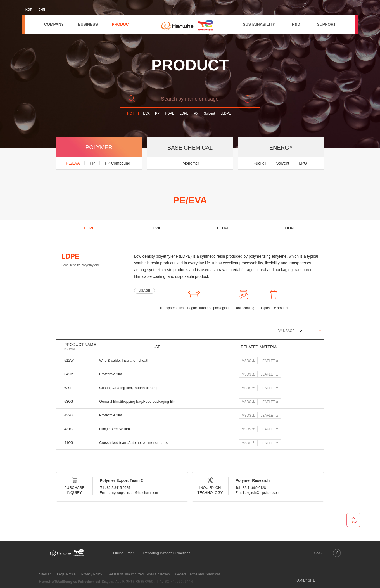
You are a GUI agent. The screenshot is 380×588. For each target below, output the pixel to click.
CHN (42, 10)
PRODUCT (121, 24)
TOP (353, 520)
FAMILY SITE (305, 580)
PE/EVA (73, 163)
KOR (29, 10)
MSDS (247, 361)
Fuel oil (260, 163)
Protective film (111, 374)
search (248, 99)
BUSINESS (88, 24)
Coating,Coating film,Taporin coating (128, 388)
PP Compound (117, 163)
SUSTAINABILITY (259, 24)
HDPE (169, 114)
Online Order (123, 553)
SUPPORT (326, 24)
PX (196, 114)
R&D (296, 24)
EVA (146, 114)
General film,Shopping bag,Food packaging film (137, 401)
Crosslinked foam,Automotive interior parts (133, 443)
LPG (303, 163)
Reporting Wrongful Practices (167, 553)
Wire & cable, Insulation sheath (124, 360)
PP (157, 114)
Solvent (209, 114)
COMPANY (54, 24)
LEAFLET (268, 361)
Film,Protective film (115, 429)
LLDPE (226, 114)
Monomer (191, 163)
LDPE (184, 114)
